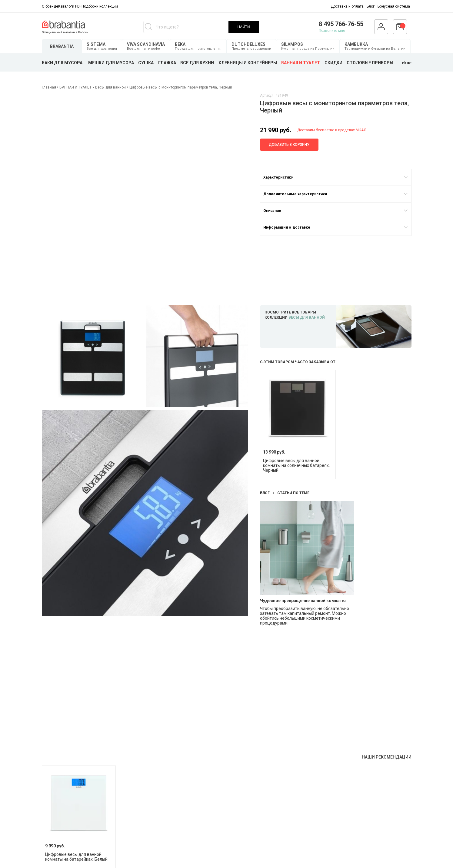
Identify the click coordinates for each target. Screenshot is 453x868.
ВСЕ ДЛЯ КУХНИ (197, 63)
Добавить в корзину (289, 145)
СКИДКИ (333, 63)
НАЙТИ (243, 27)
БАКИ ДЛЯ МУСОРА (62, 63)
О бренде (50, 6)
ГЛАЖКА (167, 63)
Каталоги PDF (70, 6)
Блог (371, 6)
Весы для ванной (110, 87)
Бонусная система (394, 6)
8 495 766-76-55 (341, 24)
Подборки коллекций (100, 6)
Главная (49, 87)
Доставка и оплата (347, 6)
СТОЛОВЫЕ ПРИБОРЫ (370, 63)
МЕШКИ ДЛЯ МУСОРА (111, 63)
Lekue (405, 63)
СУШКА (146, 63)
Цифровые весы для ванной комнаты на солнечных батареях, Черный (296, 465)
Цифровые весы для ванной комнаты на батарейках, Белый (76, 857)
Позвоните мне (332, 31)
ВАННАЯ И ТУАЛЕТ (301, 63)
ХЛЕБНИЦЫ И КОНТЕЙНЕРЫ (248, 63)
